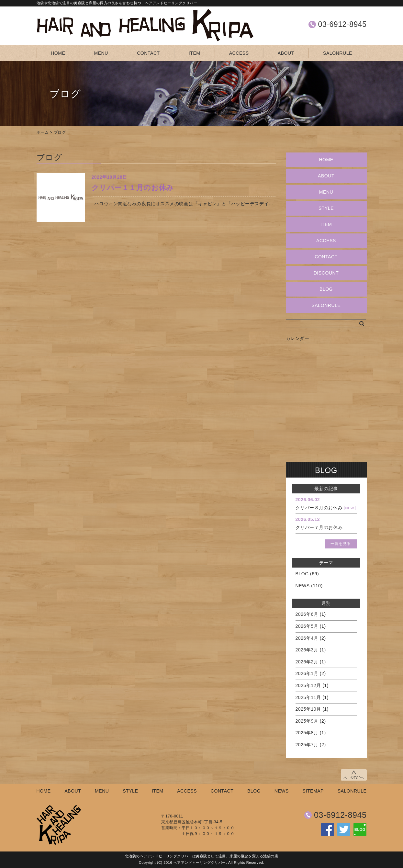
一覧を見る (341, 544)
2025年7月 (307, 745)
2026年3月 (307, 650)
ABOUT (286, 53)
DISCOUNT (326, 273)
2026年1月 (307, 673)
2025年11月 (308, 697)
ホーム (43, 132)
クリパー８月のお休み (319, 508)
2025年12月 (308, 685)
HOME (58, 53)
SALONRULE (338, 53)
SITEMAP (313, 791)
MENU (101, 53)
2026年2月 (307, 662)
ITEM (195, 53)
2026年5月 (307, 626)
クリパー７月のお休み (319, 527)
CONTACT (148, 53)
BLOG (326, 289)
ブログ (60, 132)
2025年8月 (307, 733)
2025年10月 (308, 709)
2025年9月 (307, 721)
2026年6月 (307, 614)
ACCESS (239, 53)
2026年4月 (307, 638)
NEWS (303, 586)
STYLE (326, 208)
